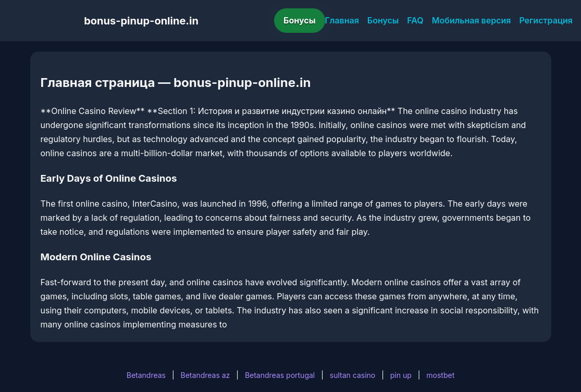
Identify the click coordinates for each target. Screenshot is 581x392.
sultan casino (353, 375)
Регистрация (546, 20)
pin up (401, 375)
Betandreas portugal (280, 375)
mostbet (440, 375)
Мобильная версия (472, 20)
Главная (342, 20)
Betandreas (146, 375)
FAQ (415, 20)
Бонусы (300, 20)
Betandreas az (206, 375)
